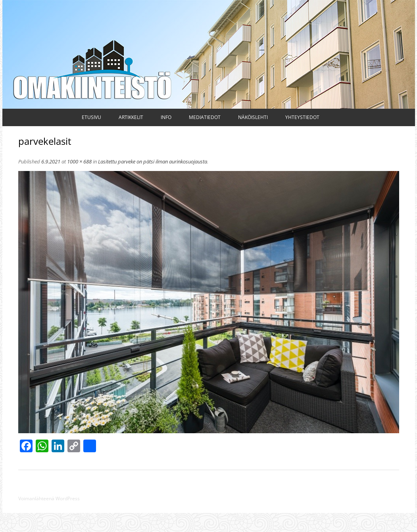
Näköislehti (253, 117)
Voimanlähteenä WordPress (49, 498)
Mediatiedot (205, 117)
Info (166, 117)
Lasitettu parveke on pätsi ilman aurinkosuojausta (153, 161)
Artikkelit (131, 117)
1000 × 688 (79, 161)
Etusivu (91, 117)
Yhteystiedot (302, 117)
